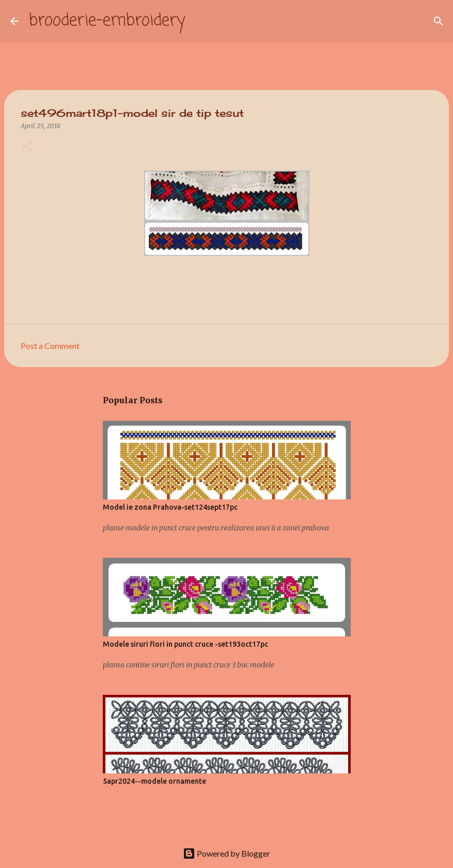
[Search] (200, 21)
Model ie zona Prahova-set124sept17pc (170, 507)
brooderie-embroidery (107, 21)
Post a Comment (50, 346)
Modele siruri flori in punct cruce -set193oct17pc (185, 644)
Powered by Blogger (226, 853)
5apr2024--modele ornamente (154, 781)
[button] (27, 147)
